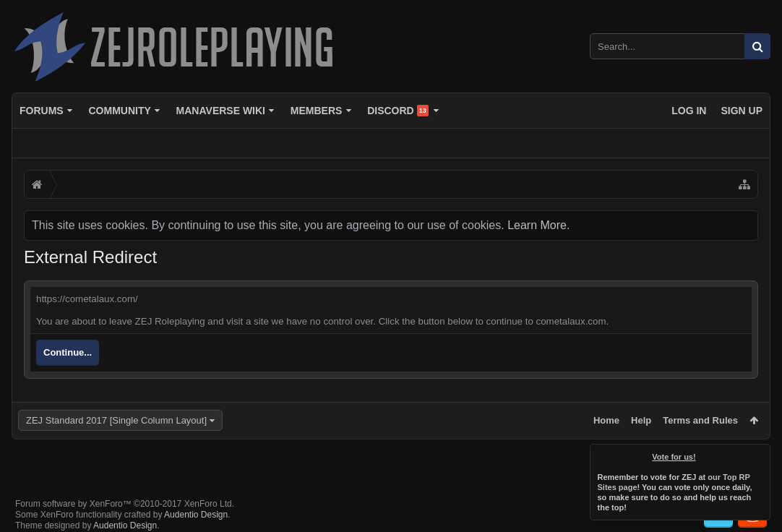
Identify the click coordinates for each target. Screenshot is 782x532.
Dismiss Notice (760, 454)
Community (119, 111)
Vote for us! (674, 457)
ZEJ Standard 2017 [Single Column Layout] (116, 420)
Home (606, 420)
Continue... (68, 352)
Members (317, 111)
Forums (42, 111)
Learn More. (538, 225)
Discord (398, 111)
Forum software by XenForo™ (125, 492)
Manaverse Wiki (221, 111)
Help (641, 420)
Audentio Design (196, 503)
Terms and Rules (700, 420)
